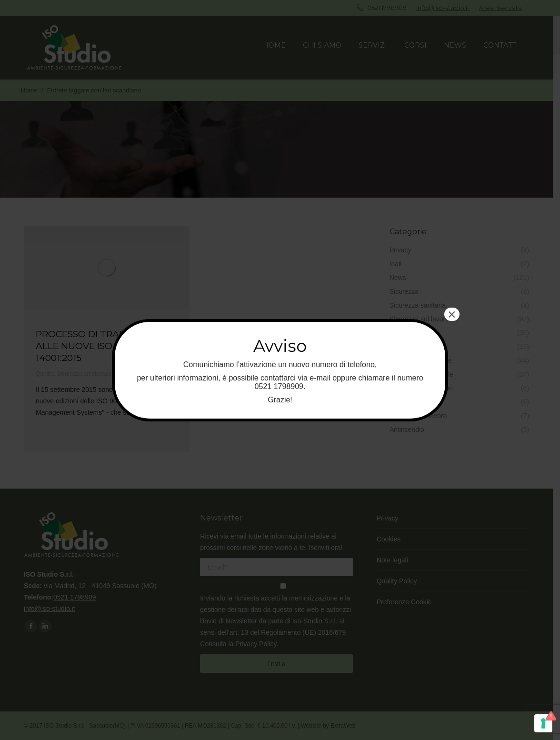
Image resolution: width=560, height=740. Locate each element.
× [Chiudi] (452, 314)
